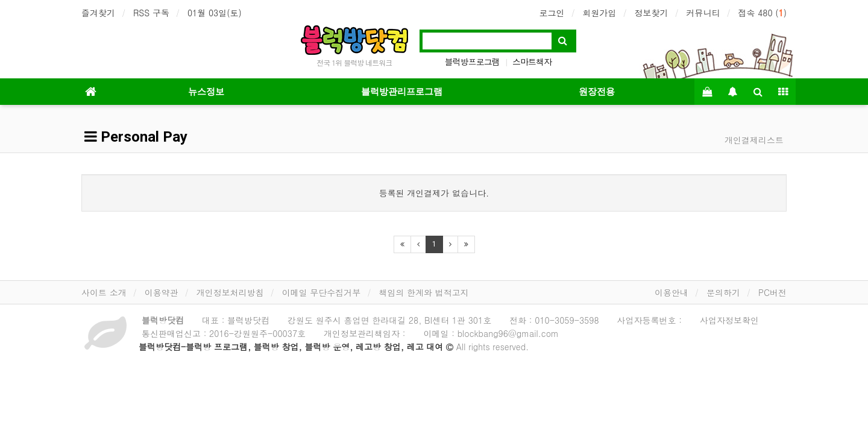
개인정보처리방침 (230, 292)
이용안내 (671, 292)
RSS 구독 (151, 13)
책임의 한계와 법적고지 (423, 292)
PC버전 (772, 292)
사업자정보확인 (729, 320)
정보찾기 (651, 13)
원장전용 (597, 92)
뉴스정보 (206, 92)
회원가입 (599, 13)
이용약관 (162, 292)
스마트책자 (532, 61)
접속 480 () (762, 13)
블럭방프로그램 (472, 61)
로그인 (552, 13)
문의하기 (723, 292)
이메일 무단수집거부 (322, 292)
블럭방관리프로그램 (402, 92)
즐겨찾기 (98, 13)
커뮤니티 (703, 13)
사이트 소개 (104, 292)
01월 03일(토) (215, 13)
